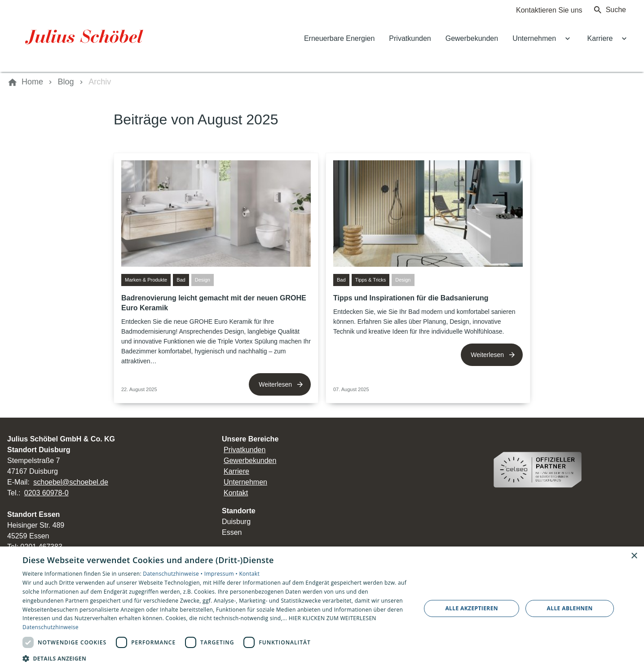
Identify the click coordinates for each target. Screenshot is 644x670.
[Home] (32, 82)
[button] (216, 658)
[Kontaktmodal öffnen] (542, 10)
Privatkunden (245, 450)
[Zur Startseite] (86, 36)
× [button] (634, 556)
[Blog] (66, 82)
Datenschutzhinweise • (173, 574)
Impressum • (222, 574)
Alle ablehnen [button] (570, 608)
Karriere (236, 471)
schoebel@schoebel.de (71, 482)
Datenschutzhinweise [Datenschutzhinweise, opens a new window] (51, 627)
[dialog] (322, 608)
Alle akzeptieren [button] (472, 608)
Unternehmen (245, 482)
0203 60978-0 (46, 493)
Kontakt (236, 493)
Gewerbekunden (250, 461)
